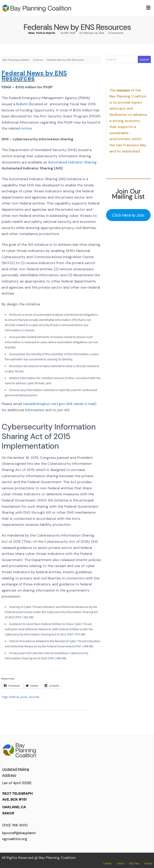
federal (14, 697)
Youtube (148, 863)
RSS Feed (134, 863)
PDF (19, 617)
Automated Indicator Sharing (72, 162)
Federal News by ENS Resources (34, 76)
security (34, 697)
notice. (27, 128)
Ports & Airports (46, 33)
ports (24, 697)
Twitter (120, 863)
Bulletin (22, 104)
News (31, 33)
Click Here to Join (128, 215)
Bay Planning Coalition (16, 60)
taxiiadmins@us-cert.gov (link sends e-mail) (60, 404)
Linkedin (107, 863)
